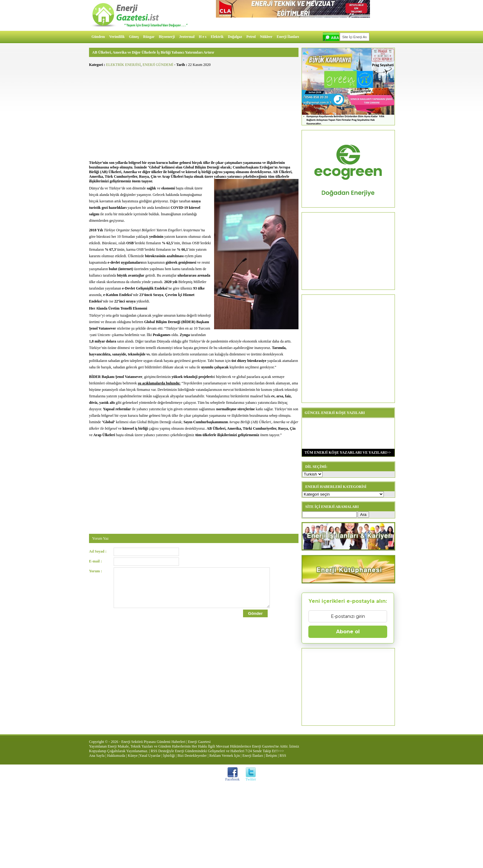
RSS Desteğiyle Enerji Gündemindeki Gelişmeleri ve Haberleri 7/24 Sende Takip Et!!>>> (217, 751)
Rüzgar (149, 37)
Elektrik (217, 37)
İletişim (271, 756)
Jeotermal (187, 37)
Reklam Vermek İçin (225, 756)
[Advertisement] (194, 113)
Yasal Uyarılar (150, 756)
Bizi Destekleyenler (192, 756)
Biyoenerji (167, 37)
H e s (203, 37)
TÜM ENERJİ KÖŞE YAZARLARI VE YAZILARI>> (346, 452)
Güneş (134, 37)
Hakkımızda (116, 756)
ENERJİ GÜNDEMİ (158, 65)
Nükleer (266, 37)
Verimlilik (117, 37)
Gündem (98, 37)
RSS (283, 756)
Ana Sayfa (97, 756)
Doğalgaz (235, 37)
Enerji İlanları (288, 37)
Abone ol (348, 632)
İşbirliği (169, 756)
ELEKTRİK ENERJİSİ (123, 65)
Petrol (251, 37)
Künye (133, 756)
